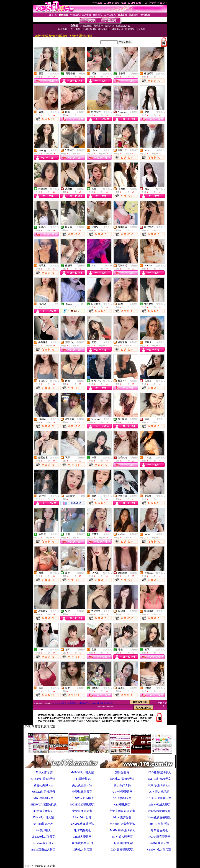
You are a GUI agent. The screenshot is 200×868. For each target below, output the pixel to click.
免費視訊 (55, 74)
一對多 (56, 304)
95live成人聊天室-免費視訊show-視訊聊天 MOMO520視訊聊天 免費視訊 (83, 703)
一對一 (82, 74)
